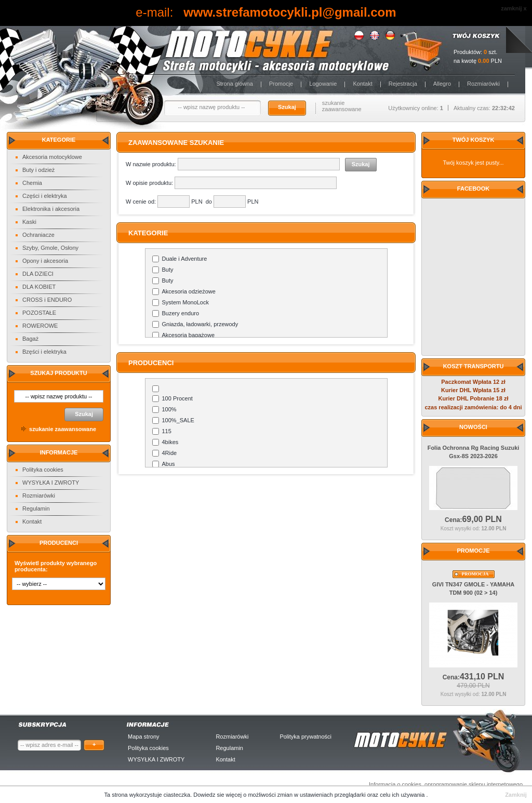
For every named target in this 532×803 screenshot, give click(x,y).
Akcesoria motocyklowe (52, 157)
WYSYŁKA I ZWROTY (51, 483)
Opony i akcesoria (45, 261)
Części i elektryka (45, 196)
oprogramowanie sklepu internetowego (474, 784)
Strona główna (234, 84)
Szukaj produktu (58, 373)
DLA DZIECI (38, 274)
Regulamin (36, 508)
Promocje (281, 84)
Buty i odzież (38, 170)
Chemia (32, 183)
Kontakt (362, 84)
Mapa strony (144, 737)
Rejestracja (403, 84)
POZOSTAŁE (39, 313)
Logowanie (323, 84)
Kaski (29, 222)
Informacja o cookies (395, 784)
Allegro (442, 84)
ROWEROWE (40, 326)
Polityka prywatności (305, 737)
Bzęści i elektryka (44, 352)
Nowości (473, 427)
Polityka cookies (43, 470)
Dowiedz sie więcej (218, 795)
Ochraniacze (38, 235)
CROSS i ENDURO (47, 300)
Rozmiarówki (483, 84)
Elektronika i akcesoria (51, 209)
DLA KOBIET (39, 287)
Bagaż (30, 339)
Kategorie (59, 140)
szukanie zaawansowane (342, 106)
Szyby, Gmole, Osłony (50, 248)
